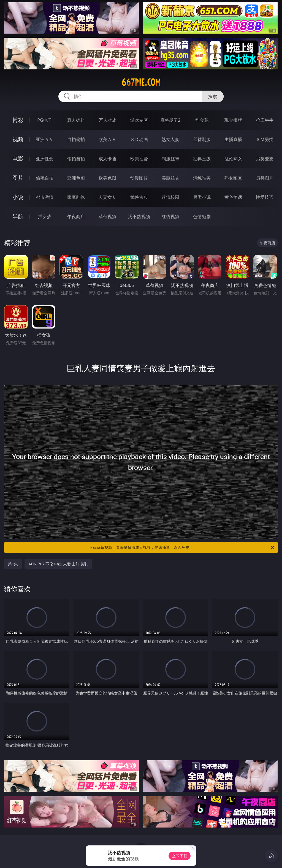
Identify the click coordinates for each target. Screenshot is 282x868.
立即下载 (180, 856)
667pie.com (141, 82)
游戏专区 (139, 120)
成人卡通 (107, 159)
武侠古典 (139, 197)
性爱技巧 (265, 197)
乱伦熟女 (233, 159)
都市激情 (45, 197)
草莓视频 (107, 216)
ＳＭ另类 (265, 139)
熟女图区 (233, 178)
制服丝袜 (170, 159)
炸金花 (202, 120)
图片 (18, 178)
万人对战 (107, 120)
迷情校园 (170, 197)
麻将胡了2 (170, 120)
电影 (18, 158)
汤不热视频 (139, 216)
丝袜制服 (202, 139)
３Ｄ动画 (139, 139)
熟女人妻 (170, 139)
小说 (18, 197)
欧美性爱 (139, 159)
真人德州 (76, 120)
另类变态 (265, 159)
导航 (18, 216)
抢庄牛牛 (265, 120)
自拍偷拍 (76, 139)
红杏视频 (170, 216)
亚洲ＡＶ (45, 139)
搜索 (213, 96)
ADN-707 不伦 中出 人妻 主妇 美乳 (58, 564)
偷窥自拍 (45, 178)
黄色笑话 (233, 197)
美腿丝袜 (170, 178)
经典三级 (202, 159)
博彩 (18, 120)
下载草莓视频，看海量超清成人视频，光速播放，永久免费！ (182, 547)
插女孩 (45, 216)
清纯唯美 (202, 178)
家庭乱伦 (76, 197)
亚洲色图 (76, 178)
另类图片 (265, 178)
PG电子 (44, 120)
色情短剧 (202, 216)
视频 (18, 139)
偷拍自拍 (76, 159)
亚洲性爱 (45, 159)
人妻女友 (107, 197)
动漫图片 (139, 178)
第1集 (13, 564)
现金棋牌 (233, 120)
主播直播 (233, 139)
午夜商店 (76, 216)
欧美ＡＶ (107, 139)
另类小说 (202, 197)
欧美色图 (107, 178)
